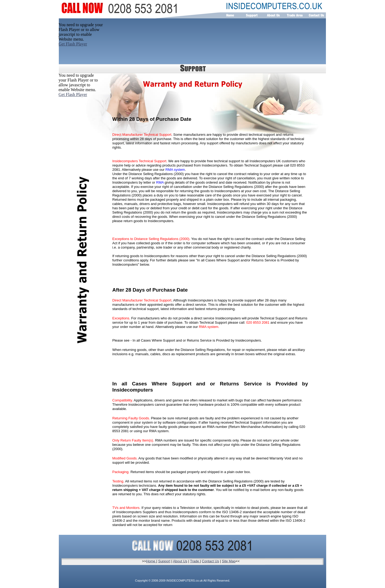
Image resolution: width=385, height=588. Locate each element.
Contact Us (210, 561)
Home (151, 561)
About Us (180, 561)
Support (164, 561)
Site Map (229, 561)
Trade (195, 561)
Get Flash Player (73, 94)
